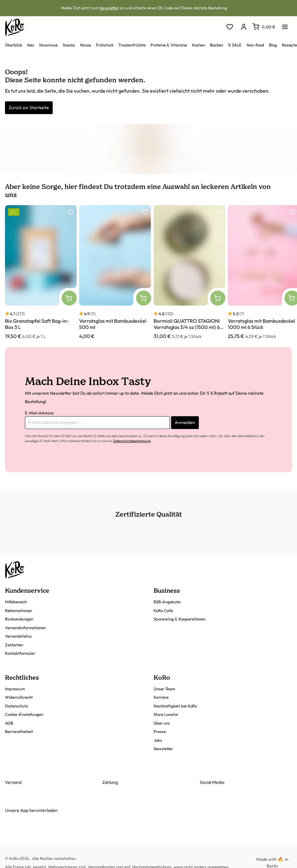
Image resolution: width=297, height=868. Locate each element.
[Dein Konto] (244, 27)
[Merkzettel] (230, 27)
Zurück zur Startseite (29, 108)
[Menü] (285, 25)
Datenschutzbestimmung (132, 441)
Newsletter (109, 8)
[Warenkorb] (264, 27)
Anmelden (185, 422)
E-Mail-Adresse (39, 413)
